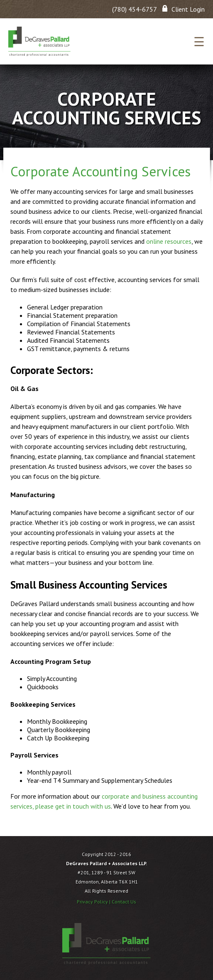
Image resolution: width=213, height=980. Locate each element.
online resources (169, 241)
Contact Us (124, 902)
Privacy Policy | (94, 902)
